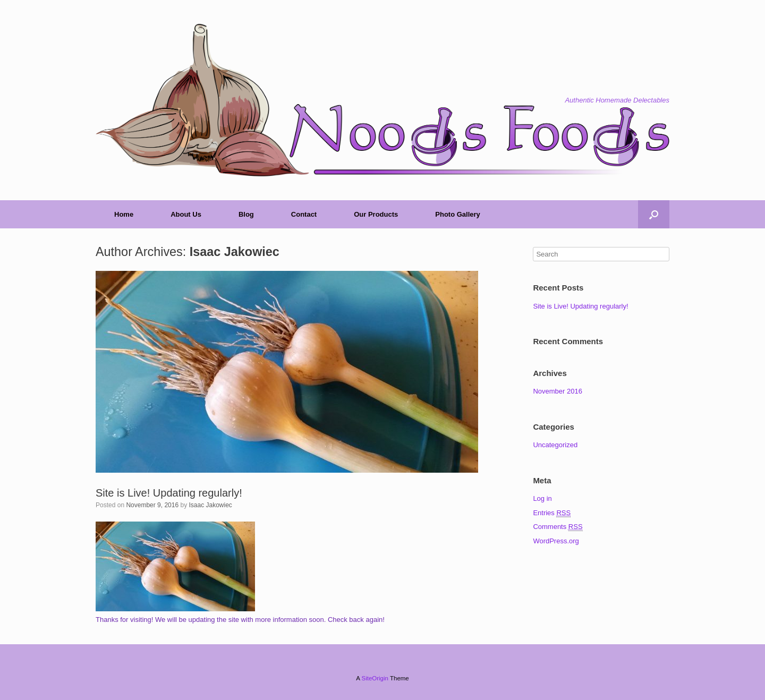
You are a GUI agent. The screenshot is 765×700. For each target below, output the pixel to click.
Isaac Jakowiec (235, 252)
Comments (558, 527)
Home (124, 214)
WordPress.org (556, 541)
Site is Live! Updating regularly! (169, 493)
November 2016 (558, 391)
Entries (552, 513)
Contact (304, 214)
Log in (542, 498)
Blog (246, 214)
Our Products (376, 214)
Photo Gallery (458, 214)
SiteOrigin (375, 678)
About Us (186, 214)
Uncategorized (555, 445)
